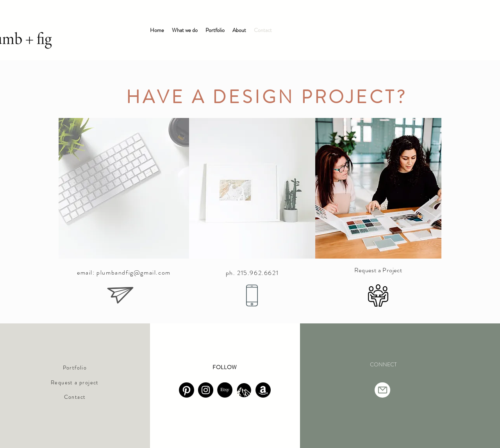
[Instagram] (206, 390)
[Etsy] (225, 390)
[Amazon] (263, 390)
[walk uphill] (187, 390)
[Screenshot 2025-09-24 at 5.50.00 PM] (244, 390)
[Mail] (382, 390)
